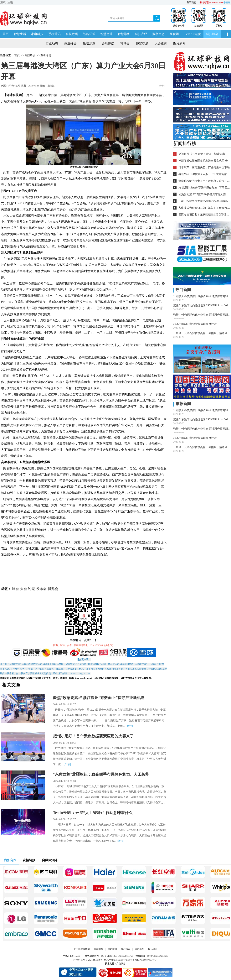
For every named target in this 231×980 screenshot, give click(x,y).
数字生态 (158, 34)
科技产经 (141, 34)
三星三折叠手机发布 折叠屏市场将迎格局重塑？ (204, 201)
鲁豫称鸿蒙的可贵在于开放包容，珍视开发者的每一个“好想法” (204, 181)
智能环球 (89, 34)
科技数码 (72, 34)
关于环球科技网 (82, 949)
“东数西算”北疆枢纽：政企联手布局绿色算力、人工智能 (101, 774)
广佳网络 (121, 964)
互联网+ (175, 34)
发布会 (41, 589)
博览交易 (142, 43)
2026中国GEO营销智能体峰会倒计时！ (196, 324)
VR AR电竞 (193, 34)
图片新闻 (179, 43)
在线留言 (126, 949)
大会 (23, 589)
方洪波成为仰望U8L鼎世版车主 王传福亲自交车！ (204, 208)
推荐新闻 (182, 404)
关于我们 (191, 3)
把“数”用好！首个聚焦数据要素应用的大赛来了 (93, 736)
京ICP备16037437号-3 (146, 960)
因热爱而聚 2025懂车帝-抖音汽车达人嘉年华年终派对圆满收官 (204, 194)
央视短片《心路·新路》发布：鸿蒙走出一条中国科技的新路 (204, 154)
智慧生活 (20, 34)
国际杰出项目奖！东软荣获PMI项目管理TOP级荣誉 (204, 215)
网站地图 (139, 949)
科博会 (125, 43)
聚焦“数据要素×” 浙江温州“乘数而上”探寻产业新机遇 (99, 698)
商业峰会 (70, 43)
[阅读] (129, 726)
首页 (6, 34)
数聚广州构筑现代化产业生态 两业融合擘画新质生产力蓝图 (202, 315)
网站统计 (153, 949)
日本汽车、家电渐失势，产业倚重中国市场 (204, 167)
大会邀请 (161, 43)
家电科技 (37, 34)
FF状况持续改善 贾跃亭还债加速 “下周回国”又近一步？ (204, 188)
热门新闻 (182, 290)
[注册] (10, 3)
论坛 (32, 589)
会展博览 (108, 43)
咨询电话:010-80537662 (211, 3)
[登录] (3, 3)
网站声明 (112, 949)
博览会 (53, 589)
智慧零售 (124, 34)
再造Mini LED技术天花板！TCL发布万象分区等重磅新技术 (204, 174)
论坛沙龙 (89, 43)
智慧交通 (106, 34)
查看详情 (46, 55)
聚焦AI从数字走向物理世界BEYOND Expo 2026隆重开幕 (202, 306)
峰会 (15, 589)
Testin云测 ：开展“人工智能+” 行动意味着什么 (93, 813)
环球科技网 (14, 86)
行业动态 (52, 43)
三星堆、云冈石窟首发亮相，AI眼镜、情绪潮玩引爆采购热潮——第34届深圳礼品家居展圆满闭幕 (202, 333)
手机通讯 (54, 34)
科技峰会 (212, 34)
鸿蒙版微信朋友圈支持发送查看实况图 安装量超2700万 (204, 161)
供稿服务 (99, 949)
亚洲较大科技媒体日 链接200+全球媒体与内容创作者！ (202, 296)
